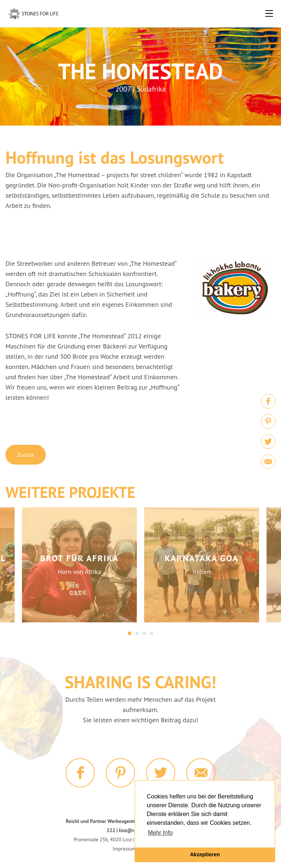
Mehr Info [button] (160, 833)
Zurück (26, 455)
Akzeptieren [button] (205, 854)
